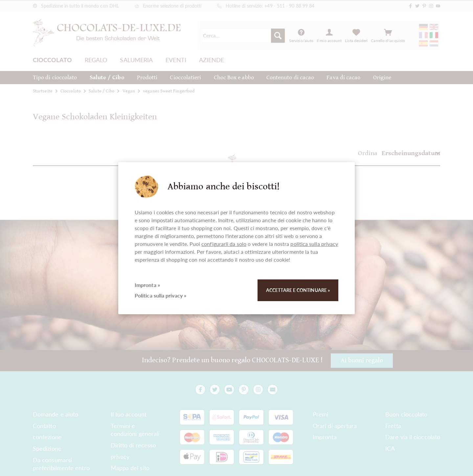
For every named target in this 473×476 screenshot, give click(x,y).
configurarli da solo (224, 244)
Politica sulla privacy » (160, 295)
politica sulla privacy (314, 244)
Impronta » (147, 285)
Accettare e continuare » (298, 290)
